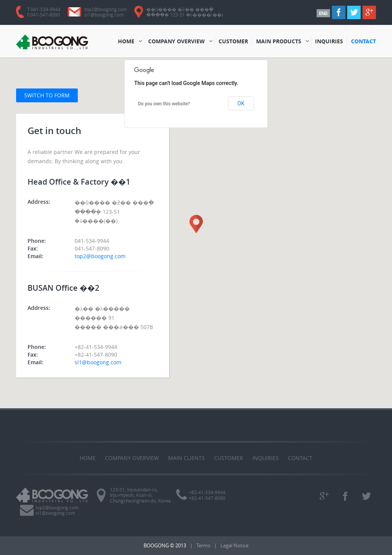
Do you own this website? (164, 104)
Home (88, 458)
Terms (203, 545)
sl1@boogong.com (104, 15)
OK (241, 103)
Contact (300, 458)
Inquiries (265, 458)
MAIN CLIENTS (186, 458)
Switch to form (47, 95)
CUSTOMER (233, 42)
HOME (127, 42)
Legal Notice (234, 545)
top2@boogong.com (106, 9)
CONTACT (363, 42)
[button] (196, 224)
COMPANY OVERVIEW (176, 42)
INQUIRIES (330, 42)
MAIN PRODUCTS (279, 42)
